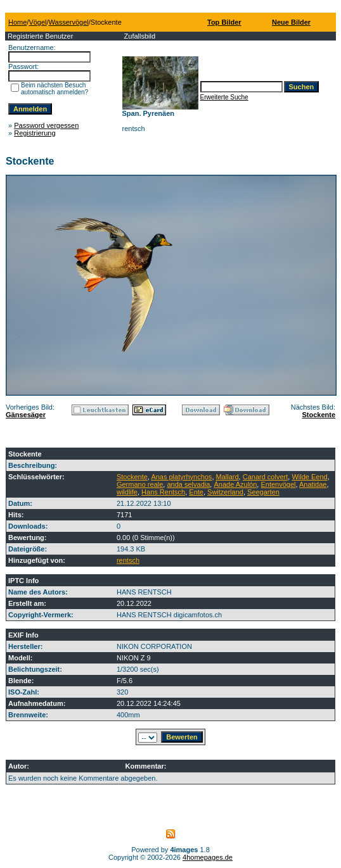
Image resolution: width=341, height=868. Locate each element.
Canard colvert (266, 477)
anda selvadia (188, 484)
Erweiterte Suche (224, 97)
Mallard (228, 477)
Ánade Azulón (235, 484)
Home (17, 22)
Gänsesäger (26, 415)
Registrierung (35, 133)
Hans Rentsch (163, 492)
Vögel (37, 22)
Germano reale (140, 484)
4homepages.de (208, 857)
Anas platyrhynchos (181, 477)
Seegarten (263, 492)
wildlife (127, 492)
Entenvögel (278, 484)
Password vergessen (46, 125)
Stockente (318, 415)
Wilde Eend (309, 477)
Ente (196, 492)
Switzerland (225, 492)
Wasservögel (69, 22)
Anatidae (313, 484)
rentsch (128, 560)
